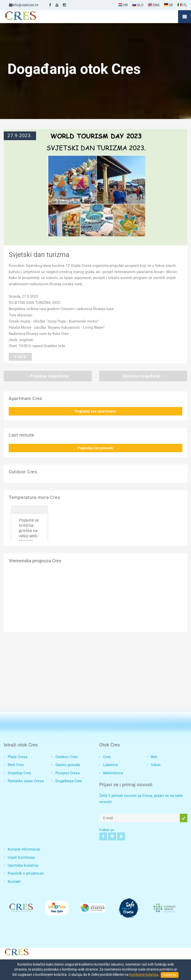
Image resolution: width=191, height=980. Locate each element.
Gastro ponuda (68, 765)
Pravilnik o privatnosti (26, 873)
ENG (154, 5)
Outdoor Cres (67, 757)
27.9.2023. (20, 136)
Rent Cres (16, 765)
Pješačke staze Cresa (26, 781)
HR (123, 5)
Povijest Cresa (68, 773)
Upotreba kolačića (23, 865)
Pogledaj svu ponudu (95, 448)
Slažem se (170, 975)
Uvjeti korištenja (21, 857)
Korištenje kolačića (144, 975)
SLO (138, 5)
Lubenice (111, 765)
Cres (107, 757)
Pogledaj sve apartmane (96, 411)
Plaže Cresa (18, 757)
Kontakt (14, 882)
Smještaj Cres (19, 773)
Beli (154, 757)
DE (169, 5)
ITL (182, 5)
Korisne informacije (24, 849)
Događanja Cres (69, 781)
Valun (156, 765)
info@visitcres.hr (24, 5)
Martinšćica (113, 773)
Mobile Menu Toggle (185, 17)
